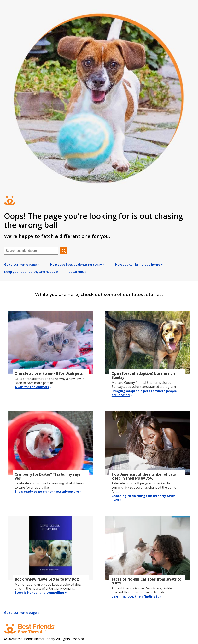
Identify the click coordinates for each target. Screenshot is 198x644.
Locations (76, 272)
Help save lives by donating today (76, 264)
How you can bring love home (138, 264)
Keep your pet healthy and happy (30, 272)
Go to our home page (20, 264)
